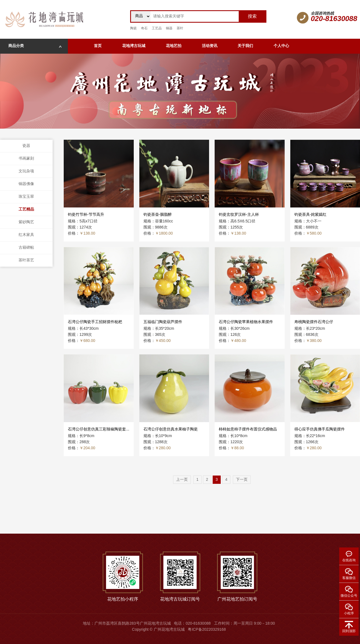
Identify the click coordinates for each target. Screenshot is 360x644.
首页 (98, 46)
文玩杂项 (26, 171)
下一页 (242, 480)
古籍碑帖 (26, 248)
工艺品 (157, 28)
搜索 (252, 16)
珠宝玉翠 (26, 197)
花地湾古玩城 (134, 46)
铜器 (169, 28)
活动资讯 (210, 46)
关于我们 (245, 46)
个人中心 (281, 46)
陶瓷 (133, 28)
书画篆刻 (26, 159)
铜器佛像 (26, 184)
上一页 (182, 480)
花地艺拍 (174, 46)
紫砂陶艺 (26, 222)
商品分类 (35, 46)
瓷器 (26, 146)
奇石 (144, 28)
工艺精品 (26, 210)
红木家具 (26, 235)
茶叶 (180, 28)
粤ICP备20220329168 (207, 630)
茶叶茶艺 (26, 260)
